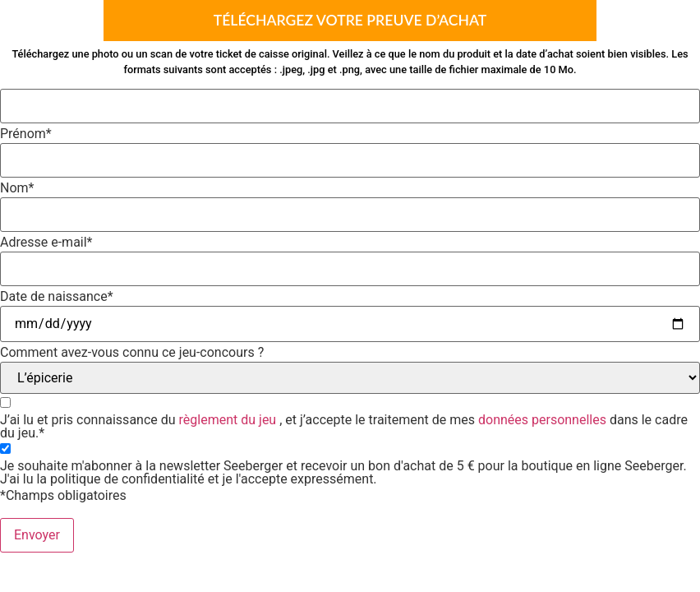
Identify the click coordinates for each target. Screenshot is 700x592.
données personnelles (542, 420)
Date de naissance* (57, 297)
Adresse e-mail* (46, 243)
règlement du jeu (228, 420)
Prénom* (26, 134)
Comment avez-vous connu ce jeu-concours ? (132, 353)
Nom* (17, 188)
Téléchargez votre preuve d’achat (350, 20)
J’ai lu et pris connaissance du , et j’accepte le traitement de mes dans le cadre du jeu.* (344, 427)
